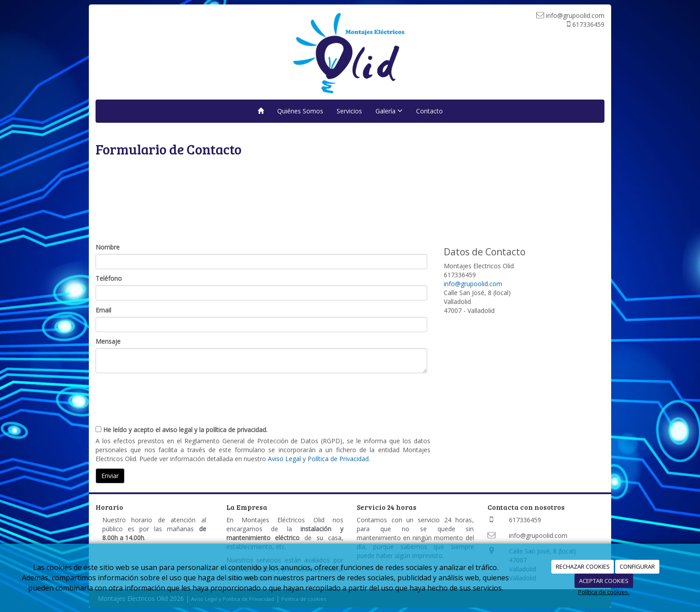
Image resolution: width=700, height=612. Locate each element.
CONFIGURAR (637, 566)
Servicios (349, 111)
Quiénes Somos (300, 111)
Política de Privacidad (338, 459)
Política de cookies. (604, 592)
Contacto (429, 111)
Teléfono (109, 278)
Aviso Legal (284, 459)
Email (103, 310)
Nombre (108, 247)
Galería (389, 111)
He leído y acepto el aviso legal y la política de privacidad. (181, 430)
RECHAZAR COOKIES (583, 566)
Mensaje (108, 341)
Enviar (110, 476)
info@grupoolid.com (473, 284)
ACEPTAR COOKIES (604, 581)
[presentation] (163, 396)
